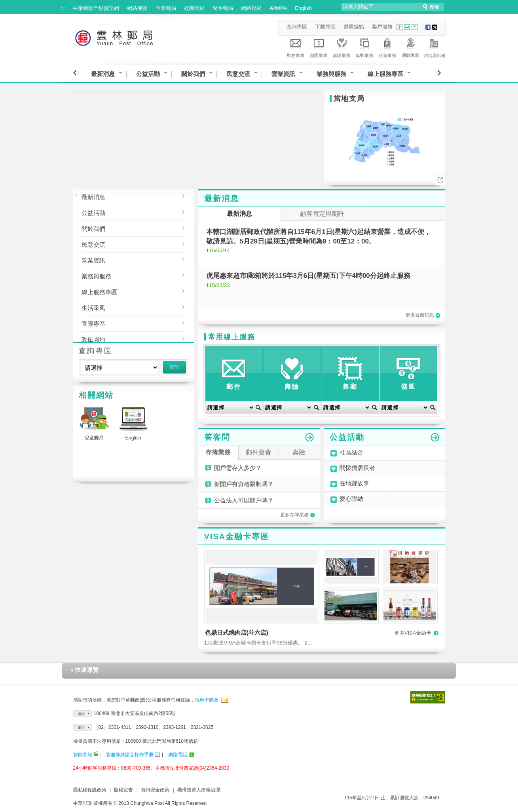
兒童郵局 (223, 8)
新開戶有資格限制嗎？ (244, 484)
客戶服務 (382, 27)
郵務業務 (296, 47)
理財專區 (410, 47)
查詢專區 (297, 27)
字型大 (415, 27)
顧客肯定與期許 (322, 214)
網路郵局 (251, 8)
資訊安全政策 (155, 790)
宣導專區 (128, 323)
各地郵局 (278, 8)
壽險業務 (342, 47)
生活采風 (128, 307)
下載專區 (325, 27)
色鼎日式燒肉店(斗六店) (237, 632)
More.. (440, 180)
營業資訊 (283, 74)
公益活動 (148, 74)
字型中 (407, 27)
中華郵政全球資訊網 (96, 8)
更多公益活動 (435, 437)
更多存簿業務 (298, 515)
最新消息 (103, 74)
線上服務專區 (385, 74)
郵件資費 (258, 452)
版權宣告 (123, 790)
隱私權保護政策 (90, 790)
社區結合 (351, 453)
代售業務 (387, 47)
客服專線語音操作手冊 (130, 755)
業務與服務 (331, 74)
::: (63, 8)
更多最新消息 (423, 315)
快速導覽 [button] (84, 670)
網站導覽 (137, 8)
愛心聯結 (351, 499)
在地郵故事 (354, 484)
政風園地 (128, 339)
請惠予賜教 (207, 700)
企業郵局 (166, 8)
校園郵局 (194, 8)
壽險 (299, 452)
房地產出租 (435, 47)
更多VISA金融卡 (416, 633)
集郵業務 (364, 47)
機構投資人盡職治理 (199, 790)
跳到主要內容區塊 (4, 4)
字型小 (399, 27)
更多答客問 (309, 437)
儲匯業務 (319, 47)
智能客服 (83, 755)
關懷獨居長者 (357, 468)
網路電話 (178, 755)
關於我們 (193, 74)
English (303, 8)
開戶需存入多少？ (238, 468)
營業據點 (354, 27)
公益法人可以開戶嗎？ (244, 500)
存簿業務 (218, 452)
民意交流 (238, 74)
